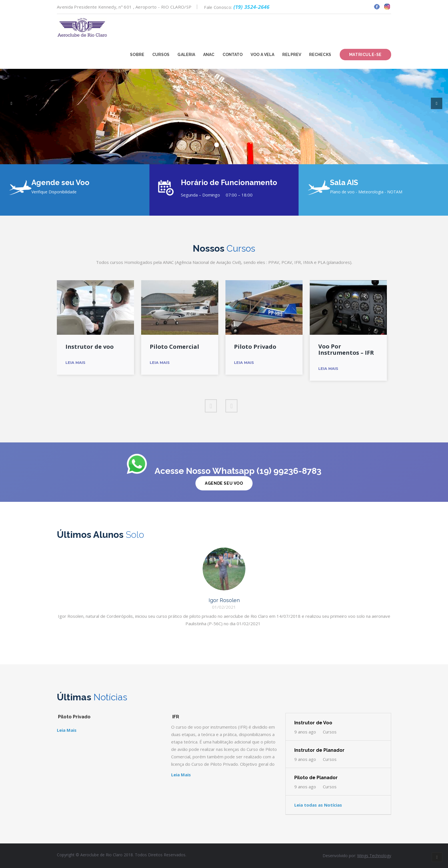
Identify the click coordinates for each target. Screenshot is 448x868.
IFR (176, 717)
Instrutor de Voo (313, 723)
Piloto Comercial (174, 347)
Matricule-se (365, 55)
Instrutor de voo (90, 347)
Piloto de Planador (316, 778)
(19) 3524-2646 (252, 7)
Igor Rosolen (224, 600)
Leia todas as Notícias (318, 805)
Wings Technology (374, 856)
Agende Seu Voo (224, 483)
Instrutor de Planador (319, 750)
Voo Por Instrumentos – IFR (346, 350)
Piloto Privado (255, 347)
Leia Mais (75, 362)
